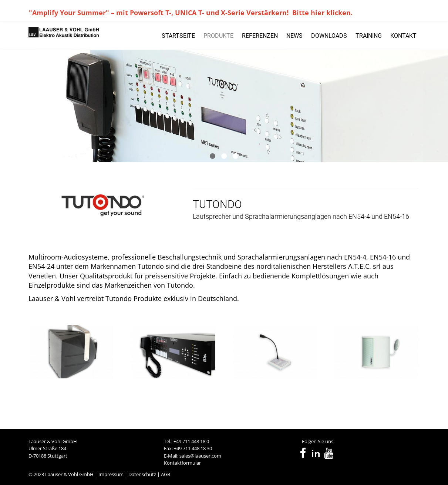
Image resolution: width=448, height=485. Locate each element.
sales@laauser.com (200, 456)
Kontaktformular (182, 463)
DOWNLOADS (329, 36)
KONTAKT (403, 36)
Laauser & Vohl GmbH (69, 474)
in (316, 454)
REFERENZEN (260, 36)
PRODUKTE (218, 36)
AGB (166, 474)
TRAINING (369, 36)
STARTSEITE (178, 36)
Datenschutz (142, 474)
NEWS (294, 36)
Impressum (111, 474)
